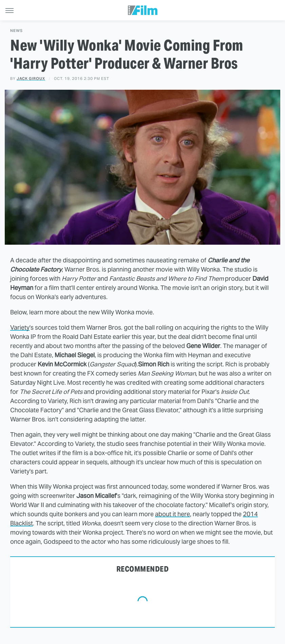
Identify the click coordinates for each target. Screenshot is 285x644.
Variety (20, 327)
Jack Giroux (31, 79)
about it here (173, 514)
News (16, 31)
